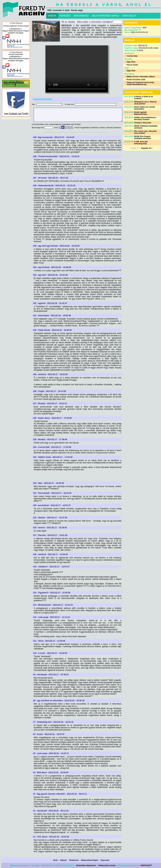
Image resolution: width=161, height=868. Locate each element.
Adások (63, 860)
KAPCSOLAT (129, 16)
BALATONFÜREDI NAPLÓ (106, 16)
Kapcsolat (105, 860)
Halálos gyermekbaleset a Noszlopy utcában (145, 118)
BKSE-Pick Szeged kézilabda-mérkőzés (143, 137)
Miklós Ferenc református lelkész (141, 77)
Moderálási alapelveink (86, 865)
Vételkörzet (74, 860)
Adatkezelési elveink (107, 865)
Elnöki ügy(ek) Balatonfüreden (141, 113)
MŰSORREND (81, 16)
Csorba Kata (132, 56)
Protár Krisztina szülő (136, 79)
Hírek (55, 860)
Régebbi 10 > (147, 148)
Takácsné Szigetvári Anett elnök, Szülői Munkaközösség (141, 83)
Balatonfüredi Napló (90, 860)
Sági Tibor (131, 62)
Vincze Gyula (132, 65)
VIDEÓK (52, 16)
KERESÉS (65, 16)
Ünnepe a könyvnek (143, 123)
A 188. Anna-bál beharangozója (141, 143)
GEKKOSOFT (146, 865)
